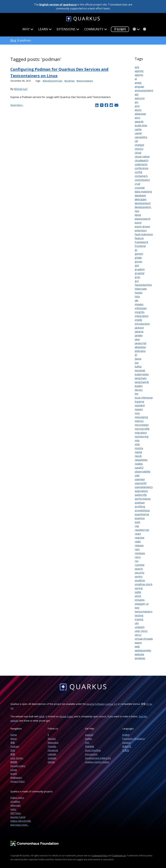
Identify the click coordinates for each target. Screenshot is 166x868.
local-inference (144, 398)
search (139, 569)
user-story (141, 631)
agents (139, 75)
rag (137, 526)
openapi (140, 479)
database (140, 195)
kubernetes (142, 374)
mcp (137, 413)
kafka (138, 367)
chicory (139, 149)
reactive (139, 538)
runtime (140, 565)
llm (136, 394)
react (138, 534)
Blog (13, 40)
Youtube (52, 758)
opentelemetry (144, 487)
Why (28, 29)
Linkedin (52, 754)
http (137, 297)
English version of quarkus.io (58, 5)
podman (140, 503)
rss (137, 561)
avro (137, 118)
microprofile (142, 429)
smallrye (140, 580)
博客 (13, 743)
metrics (139, 421)
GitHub (51, 762)
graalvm (140, 269)
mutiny (139, 448)
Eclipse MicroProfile (21, 821)
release (139, 545)
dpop (138, 215)
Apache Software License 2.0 (102, 704)
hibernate (141, 289)
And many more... (20, 825)
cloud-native (142, 157)
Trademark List (119, 856)
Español (126, 743)
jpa (137, 363)
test (137, 608)
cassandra (141, 137)
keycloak (140, 370)
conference (142, 168)
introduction (142, 324)
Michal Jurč (21, 89)
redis (138, 542)
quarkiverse (142, 514)
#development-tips (53, 81)
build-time (141, 125)
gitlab (138, 258)
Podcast (15, 746)
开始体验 (89, 746)
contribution (142, 180)
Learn (45, 29)
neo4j (138, 456)
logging (139, 402)
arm (137, 106)
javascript (141, 343)
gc (136, 250)
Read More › (17, 105)
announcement (144, 90)
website (139, 654)
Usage (14, 770)
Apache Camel (18, 817)
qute (137, 522)
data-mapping (143, 192)
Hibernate (15, 805)
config (138, 172)
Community (96, 29)
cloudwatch (142, 160)
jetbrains (140, 351)
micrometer (142, 425)
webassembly (143, 650)
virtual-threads (144, 639)
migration (141, 433)
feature (139, 238)
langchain (141, 378)
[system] (144, 29)
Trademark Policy (99, 856)
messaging (141, 417)
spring (139, 588)
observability (143, 472)
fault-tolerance (144, 234)
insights (140, 312)
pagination (141, 491)
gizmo (138, 262)
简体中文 (127, 746)
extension (141, 230)
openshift (141, 483)
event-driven (142, 227)
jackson (139, 328)
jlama (138, 359)
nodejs (139, 464)
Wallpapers (16, 778)
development (143, 203)
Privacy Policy (18, 781)
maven (139, 409)
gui (137, 281)
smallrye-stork (144, 584)
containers (141, 176)
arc (137, 102)
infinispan (141, 308)
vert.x (138, 635)
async (138, 110)
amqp (138, 83)
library (139, 390)
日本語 (126, 750)
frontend (140, 246)
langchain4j (142, 382)
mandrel (140, 405)
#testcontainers (85, 81)
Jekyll (42, 716)
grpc (137, 277)
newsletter (141, 460)
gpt (137, 265)
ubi (137, 623)
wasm (138, 643)
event (138, 223)
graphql (139, 273)
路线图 (14, 762)
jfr (136, 355)
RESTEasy (16, 813)
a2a (137, 67)
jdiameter (140, 347)
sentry (139, 577)
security (139, 573)
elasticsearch (143, 219)
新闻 (13, 754)
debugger (141, 199)
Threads (52, 746)
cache (138, 129)
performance (143, 499)
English (126, 735)
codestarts (141, 164)
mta (137, 440)
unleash (140, 627)
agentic (139, 71)
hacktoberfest (143, 285)
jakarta (139, 332)
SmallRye (15, 801)
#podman (69, 81)
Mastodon (53, 743)
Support (89, 735)
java (137, 339)
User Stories (17, 758)
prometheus (142, 510)
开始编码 (120, 29)
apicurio (140, 98)
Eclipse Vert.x (17, 798)
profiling (140, 507)
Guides (89, 739)
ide (136, 300)
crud (137, 184)
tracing (139, 619)
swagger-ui (142, 604)
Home (14, 735)
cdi (136, 141)
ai (136, 79)
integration (142, 316)
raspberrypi (142, 530)
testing (139, 615)
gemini (139, 254)
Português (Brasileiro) (134, 739)
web (137, 647)
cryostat (140, 188)
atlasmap (140, 114)
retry (138, 557)
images (139, 304)
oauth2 (139, 468)
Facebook (53, 750)
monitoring (142, 437)
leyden (139, 386)
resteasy (140, 553)
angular (139, 87)
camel (138, 133)
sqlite (138, 592)
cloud (138, 153)
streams (140, 600)
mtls (137, 444)
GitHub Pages (66, 716)
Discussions (91, 754)
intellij (138, 320)
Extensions (68, 29)
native (138, 452)
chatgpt (139, 145)
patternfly (141, 495)
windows (140, 658)
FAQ (87, 743)
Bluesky (52, 739)
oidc (137, 475)
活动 (13, 750)
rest (137, 549)
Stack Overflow (93, 750)
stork (138, 596)
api (137, 94)
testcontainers (144, 612)
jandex (139, 335)
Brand (14, 774)
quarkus (140, 518)
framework (141, 242)
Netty (13, 809)
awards (139, 122)
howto (139, 293)
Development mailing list (98, 758)
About (14, 739)
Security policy (18, 766)
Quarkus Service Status (97, 762)
